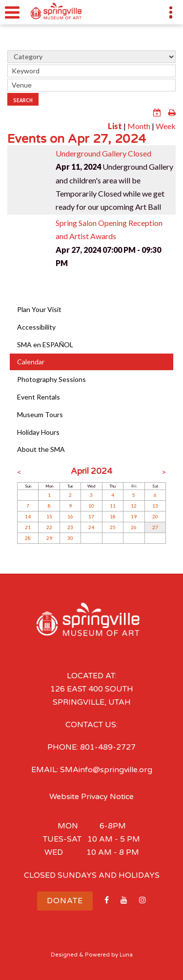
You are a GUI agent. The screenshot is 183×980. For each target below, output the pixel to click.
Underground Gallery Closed (103, 153)
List (115, 126)
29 (49, 538)
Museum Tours (40, 414)
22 (49, 527)
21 (28, 527)
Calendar (31, 362)
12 (134, 506)
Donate (65, 901)
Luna (126, 955)
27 (155, 527)
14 (28, 516)
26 (134, 527)
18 (113, 516)
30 (70, 538)
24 (91, 527)
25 (113, 527)
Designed (64, 955)
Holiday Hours (38, 432)
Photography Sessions (51, 379)
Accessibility (36, 327)
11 (113, 506)
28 (28, 538)
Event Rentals (39, 397)
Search (23, 100)
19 (134, 516)
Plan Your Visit (39, 309)
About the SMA (41, 449)
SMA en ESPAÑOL (45, 345)
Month (139, 126)
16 (70, 516)
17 (91, 516)
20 (155, 516)
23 (70, 527)
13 (155, 506)
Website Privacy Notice (91, 797)
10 (91, 506)
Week (166, 126)
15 (49, 516)
